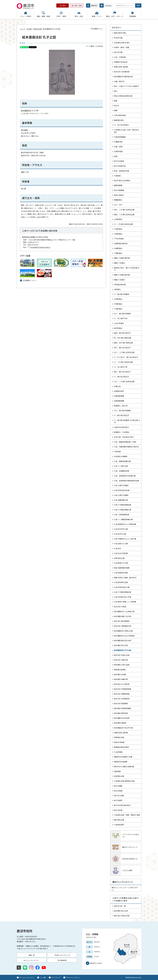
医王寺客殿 (118, 791)
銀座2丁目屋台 (120, 280)
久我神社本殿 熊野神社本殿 (124, 781)
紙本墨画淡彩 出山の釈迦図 (124, 636)
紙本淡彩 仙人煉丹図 (122, 684)
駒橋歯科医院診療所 (122, 747)
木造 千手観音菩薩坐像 (123, 505)
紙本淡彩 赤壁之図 (121, 660)
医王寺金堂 (118, 810)
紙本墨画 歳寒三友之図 (123, 616)
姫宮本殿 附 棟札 (120, 33)
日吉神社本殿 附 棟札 (122, 43)
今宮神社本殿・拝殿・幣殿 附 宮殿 (127, 815)
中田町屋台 (118, 234)
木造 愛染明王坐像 (121, 582)
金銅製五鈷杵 (119, 391)
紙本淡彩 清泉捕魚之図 (123, 626)
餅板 (116, 101)
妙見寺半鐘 (118, 38)
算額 (116, 110)
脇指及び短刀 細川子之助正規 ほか (127, 269)
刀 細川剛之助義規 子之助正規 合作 (127, 421)
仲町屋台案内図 (120, 285)
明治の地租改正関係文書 (123, 96)
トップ (22, 29)
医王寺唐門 (118, 800)
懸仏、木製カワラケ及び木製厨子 (127, 86)
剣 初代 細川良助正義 (123, 338)
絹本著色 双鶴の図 (121, 679)
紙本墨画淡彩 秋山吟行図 (123, 728)
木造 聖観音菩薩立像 (122, 461)
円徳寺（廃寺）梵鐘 (122, 47)
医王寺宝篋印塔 (120, 166)
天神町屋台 (118, 299)
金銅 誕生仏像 (119, 558)
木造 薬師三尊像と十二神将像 (125, 602)
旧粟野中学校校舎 (121, 62)
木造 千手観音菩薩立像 (123, 510)
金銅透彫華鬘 (119, 396)
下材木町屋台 (119, 239)
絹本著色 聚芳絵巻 (121, 713)
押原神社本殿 (119, 737)
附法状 (117, 106)
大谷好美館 (118, 752)
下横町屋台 (118, 253)
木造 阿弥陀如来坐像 (122, 490)
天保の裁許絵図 (120, 115)
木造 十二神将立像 (121, 466)
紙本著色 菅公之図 (121, 645)
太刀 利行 (118, 205)
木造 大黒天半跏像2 (121, 485)
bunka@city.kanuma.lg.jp (40, 247)
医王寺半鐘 (118, 52)
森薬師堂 (117, 771)
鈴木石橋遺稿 (119, 190)
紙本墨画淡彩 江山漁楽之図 (124, 611)
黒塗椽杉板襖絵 (120, 670)
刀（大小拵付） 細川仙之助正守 (126, 357)
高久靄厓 (24, 130)
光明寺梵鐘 (118, 151)
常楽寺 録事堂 (119, 742)
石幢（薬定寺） (120, 81)
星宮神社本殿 (119, 776)
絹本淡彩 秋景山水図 (122, 655)
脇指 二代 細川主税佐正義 (124, 214)
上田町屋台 (118, 219)
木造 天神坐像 (120, 57)
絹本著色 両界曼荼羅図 (123, 708)
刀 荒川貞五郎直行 (122, 125)
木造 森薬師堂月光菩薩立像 (125, 476)
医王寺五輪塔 (119, 161)
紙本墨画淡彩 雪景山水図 (123, 631)
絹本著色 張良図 (120, 723)
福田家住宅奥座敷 (121, 762)
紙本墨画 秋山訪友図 (122, 718)
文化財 (29, 29)
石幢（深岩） (119, 147)
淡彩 (29, 110)
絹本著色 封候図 (120, 674)
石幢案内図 (118, 142)
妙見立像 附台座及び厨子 (124, 437)
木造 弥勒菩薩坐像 (122, 515)
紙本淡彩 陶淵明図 (121, 703)
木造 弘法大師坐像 (121, 553)
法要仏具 (117, 386)
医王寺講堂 (118, 786)
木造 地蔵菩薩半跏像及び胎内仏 (127, 447)
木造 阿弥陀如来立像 (122, 587)
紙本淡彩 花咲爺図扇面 (123, 689)
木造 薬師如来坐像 (121, 573)
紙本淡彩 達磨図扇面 (122, 694)
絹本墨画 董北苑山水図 (123, 640)
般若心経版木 (119, 195)
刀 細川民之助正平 (122, 415)
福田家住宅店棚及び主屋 (123, 757)
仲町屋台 (117, 289)
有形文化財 (38, 29)
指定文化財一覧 (120, 906)
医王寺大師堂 (119, 796)
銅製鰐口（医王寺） (122, 406)
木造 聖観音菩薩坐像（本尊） (126, 442)
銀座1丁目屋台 (120, 263)
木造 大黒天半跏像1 (121, 495)
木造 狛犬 (118, 548)
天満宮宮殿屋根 (120, 137)
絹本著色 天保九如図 (122, 665)
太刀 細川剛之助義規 (122, 314)
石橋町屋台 (118, 248)
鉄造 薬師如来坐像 (122, 171)
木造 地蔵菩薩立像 (121, 500)
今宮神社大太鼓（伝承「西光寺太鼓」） (127, 131)
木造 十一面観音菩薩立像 (123, 519)
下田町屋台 (118, 229)
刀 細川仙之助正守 (122, 377)
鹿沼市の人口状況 (96, 963)
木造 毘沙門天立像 (121, 529)
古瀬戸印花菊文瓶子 (122, 427)
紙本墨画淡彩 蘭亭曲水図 (123, 76)
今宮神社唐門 (119, 825)
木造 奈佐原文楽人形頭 (123, 597)
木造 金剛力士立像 (121, 544)
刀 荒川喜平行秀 (121, 318)
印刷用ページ (98, 29)
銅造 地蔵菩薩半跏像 (122, 568)
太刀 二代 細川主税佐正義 (124, 352)
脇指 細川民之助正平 (122, 333)
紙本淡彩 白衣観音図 (122, 72)
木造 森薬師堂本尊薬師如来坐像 (127, 481)
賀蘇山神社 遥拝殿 (121, 67)
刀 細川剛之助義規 (122, 294)
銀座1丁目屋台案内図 (122, 258)
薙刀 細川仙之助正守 (122, 372)
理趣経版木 (118, 200)
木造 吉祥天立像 (120, 534)
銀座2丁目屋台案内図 (122, 275)
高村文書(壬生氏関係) (122, 180)
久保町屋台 (118, 309)
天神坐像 (117, 451)
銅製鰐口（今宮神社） (122, 432)
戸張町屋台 (118, 304)
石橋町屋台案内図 (121, 243)
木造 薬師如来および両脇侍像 (125, 524)
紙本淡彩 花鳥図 (120, 607)
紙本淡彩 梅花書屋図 (122, 621)
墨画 (26, 110)
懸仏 (116, 91)
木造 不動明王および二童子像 (125, 539)
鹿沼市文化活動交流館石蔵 (124, 766)
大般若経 (117, 176)
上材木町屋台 (119, 323)
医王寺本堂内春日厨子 (122, 805)
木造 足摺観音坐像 (122, 471)
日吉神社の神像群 (121, 456)
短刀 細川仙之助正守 (122, 348)
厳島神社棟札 (119, 120)
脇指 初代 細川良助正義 (123, 343)
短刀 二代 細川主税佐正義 (124, 210)
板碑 (116, 156)
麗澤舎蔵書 (118, 185)
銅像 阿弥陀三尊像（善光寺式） (126, 578)
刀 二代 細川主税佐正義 (123, 224)
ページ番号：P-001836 (94, 46)
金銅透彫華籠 (119, 401)
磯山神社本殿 (119, 820)
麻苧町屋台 (118, 328)
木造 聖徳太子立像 (121, 563)
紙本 (23, 110)
